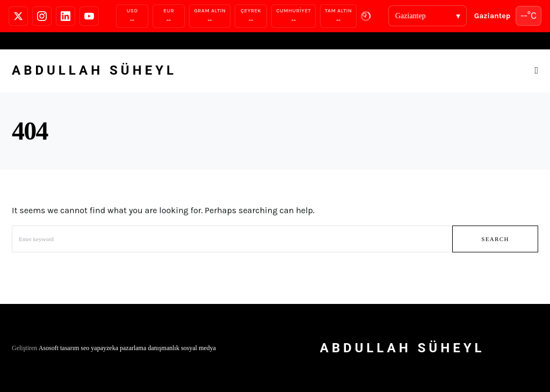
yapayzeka (104, 348)
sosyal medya (198, 348)
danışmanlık (164, 348)
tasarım (70, 348)
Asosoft (49, 348)
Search (495, 239)
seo (85, 348)
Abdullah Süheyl (94, 70)
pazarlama (133, 348)
